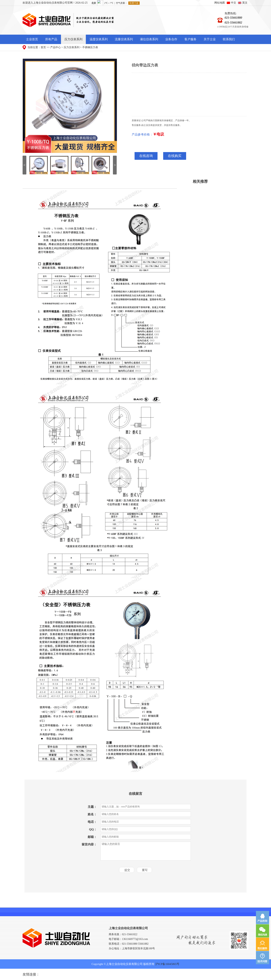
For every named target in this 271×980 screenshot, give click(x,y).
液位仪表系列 (149, 39)
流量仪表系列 (124, 39)
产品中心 (56, 47)
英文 (245, 3)
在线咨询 (146, 156)
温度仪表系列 (99, 39)
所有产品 (51, 39)
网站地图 (220, 3)
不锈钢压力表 (90, 47)
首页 (43, 47)
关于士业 (210, 39)
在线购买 (175, 156)
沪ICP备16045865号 (167, 964)
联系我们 (229, 39)
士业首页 (32, 39)
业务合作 (171, 39)
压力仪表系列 (73, 39)
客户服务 (190, 39)
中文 (234, 3)
